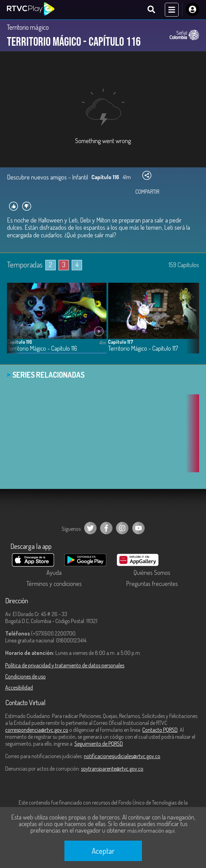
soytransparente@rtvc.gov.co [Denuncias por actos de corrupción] (112, 769)
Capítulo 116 (19, 342)
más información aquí (151, 831)
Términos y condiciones (54, 584)
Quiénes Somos (152, 572)
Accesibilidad (19, 687)
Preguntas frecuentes (152, 584)
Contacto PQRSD (160, 730)
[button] (190, 323)
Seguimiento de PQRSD (99, 744)
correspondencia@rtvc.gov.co (37, 730)
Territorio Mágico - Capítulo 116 (42, 348)
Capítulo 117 (120, 342)
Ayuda (54, 572)
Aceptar (103, 851)
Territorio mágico (28, 27)
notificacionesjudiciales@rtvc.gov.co (122, 756)
